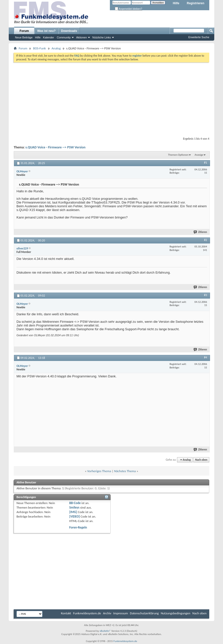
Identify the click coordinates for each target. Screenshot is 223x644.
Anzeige (199, 155)
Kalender (48, 37)
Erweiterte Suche (199, 37)
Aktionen (82, 37)
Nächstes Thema (125, 471)
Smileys (74, 507)
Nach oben (201, 460)
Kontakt (66, 613)
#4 (206, 357)
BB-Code (75, 503)
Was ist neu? (46, 31)
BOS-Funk (39, 48)
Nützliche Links (102, 37)
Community (64, 37)
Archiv (107, 613)
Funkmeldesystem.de (87, 613)
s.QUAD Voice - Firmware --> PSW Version (55, 147)
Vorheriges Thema (99, 471)
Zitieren (201, 232)
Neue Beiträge (24, 37)
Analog (56, 48)
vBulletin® (105, 631)
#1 (206, 163)
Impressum (121, 613)
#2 (206, 240)
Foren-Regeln (78, 527)
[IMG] (73, 512)
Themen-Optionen (178, 155)
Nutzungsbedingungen (176, 613)
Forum (24, 31)
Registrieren (196, 3)
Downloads (69, 31)
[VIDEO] (75, 516)
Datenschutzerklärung (144, 613)
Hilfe (176, 3)
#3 (206, 295)
